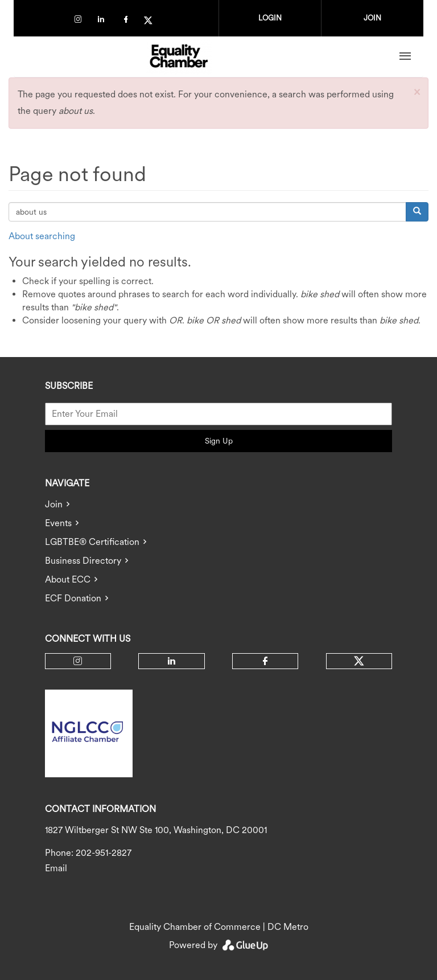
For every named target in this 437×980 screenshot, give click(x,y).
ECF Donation (73, 598)
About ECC (68, 579)
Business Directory (83, 561)
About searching (42, 236)
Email (56, 868)
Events (58, 523)
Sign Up (219, 441)
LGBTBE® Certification (92, 542)
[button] (417, 91)
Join (54, 504)
